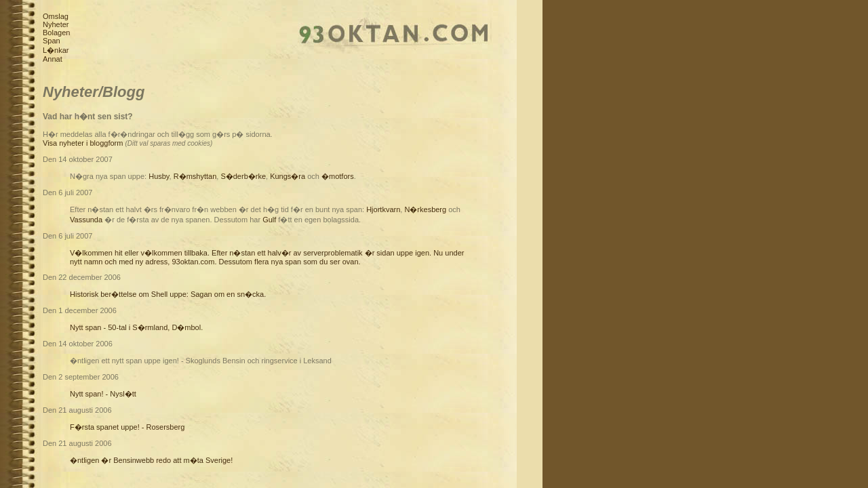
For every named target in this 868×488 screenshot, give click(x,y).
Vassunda (86, 220)
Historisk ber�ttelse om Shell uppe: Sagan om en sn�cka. (168, 294)
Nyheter (56, 24)
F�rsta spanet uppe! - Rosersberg (127, 427)
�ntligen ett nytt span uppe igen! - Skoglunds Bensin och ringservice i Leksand (201, 361)
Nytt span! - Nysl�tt (103, 394)
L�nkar (56, 50)
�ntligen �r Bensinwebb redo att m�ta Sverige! (151, 460)
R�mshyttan (195, 176)
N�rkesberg (425, 209)
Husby (159, 176)
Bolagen (56, 33)
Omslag (56, 16)
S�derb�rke (243, 176)
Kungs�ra (288, 176)
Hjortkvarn (383, 209)
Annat (53, 59)
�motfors (338, 176)
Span (52, 41)
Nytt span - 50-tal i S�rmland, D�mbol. (136, 327)
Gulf (269, 220)
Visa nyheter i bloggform (83, 143)
